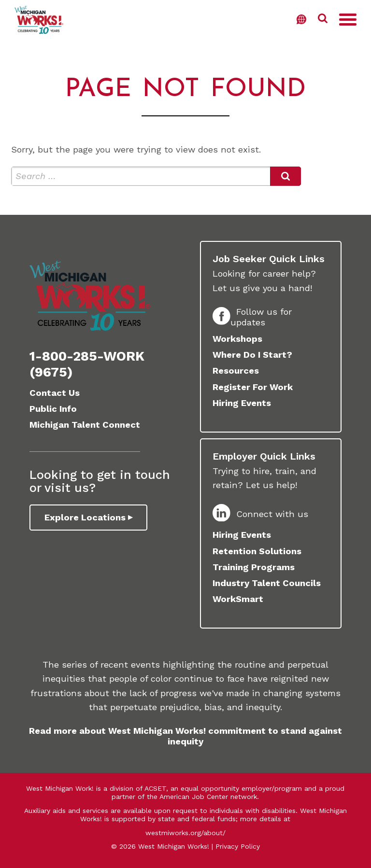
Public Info (53, 409)
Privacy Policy (238, 846)
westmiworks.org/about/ (185, 833)
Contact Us (55, 393)
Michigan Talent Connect (85, 425)
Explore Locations (85, 517)
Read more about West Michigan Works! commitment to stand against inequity (185, 736)
